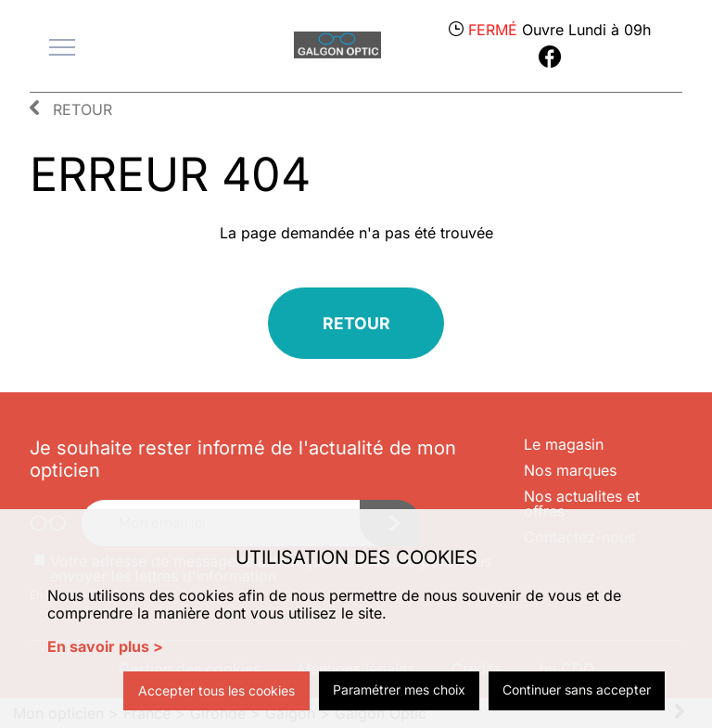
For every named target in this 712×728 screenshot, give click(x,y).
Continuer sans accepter (577, 690)
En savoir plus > (105, 646)
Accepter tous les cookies (216, 690)
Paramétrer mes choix (399, 690)
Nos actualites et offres (582, 504)
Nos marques (570, 470)
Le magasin (564, 444)
